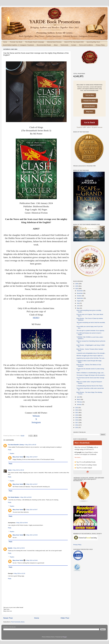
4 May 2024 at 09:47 (32, 457)
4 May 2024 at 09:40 (26, 497)
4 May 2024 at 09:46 (32, 535)
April (78, 397)
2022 (77, 410)
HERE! (36, 318)
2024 (77, 289)
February (80, 402)
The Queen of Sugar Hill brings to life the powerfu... (91, 375)
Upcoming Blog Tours (93, 42)
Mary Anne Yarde (18, 457)
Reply (10, 450)
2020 (77, 415)
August (79, 301)
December (80, 291)
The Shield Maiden (14, 497)
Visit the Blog (89, 95)
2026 (77, 284)
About (56, 45)
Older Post (65, 618)
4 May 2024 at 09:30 (30, 445)
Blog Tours (89, 112)
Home (5, 42)
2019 (77, 418)
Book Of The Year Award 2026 (74, 42)
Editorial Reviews (90, 106)
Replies (12, 454)
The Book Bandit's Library (16, 445)
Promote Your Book (16, 42)
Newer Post (8, 618)
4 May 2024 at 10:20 (19, 573)
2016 (77, 425)
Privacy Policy (100, 45)
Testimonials (64, 45)
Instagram (36, 422)
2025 (77, 286)
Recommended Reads (44, 45)
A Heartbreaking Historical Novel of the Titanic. (90, 386)
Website (36, 416)
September (80, 298)
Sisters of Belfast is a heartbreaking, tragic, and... (91, 373)
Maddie (10, 548)
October (79, 296)
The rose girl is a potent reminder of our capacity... (91, 331)
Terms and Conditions (86, 45)
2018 (77, 420)
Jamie (10, 470)
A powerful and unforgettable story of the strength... (91, 353)
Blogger (65, 637)
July (78, 303)
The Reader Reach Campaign (35, 42)
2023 (77, 408)
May (78, 308)
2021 (77, 413)
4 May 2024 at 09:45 (19, 548)
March (79, 399)
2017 (77, 423)
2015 (77, 427)
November (80, 293)
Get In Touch (89, 122)
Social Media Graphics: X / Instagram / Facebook (18, 45)
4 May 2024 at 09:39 (18, 470)
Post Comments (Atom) (18, 622)
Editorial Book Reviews (54, 42)
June (78, 306)
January (79, 404)
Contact (74, 45)
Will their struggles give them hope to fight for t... (90, 356)
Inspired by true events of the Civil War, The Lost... (91, 358)
